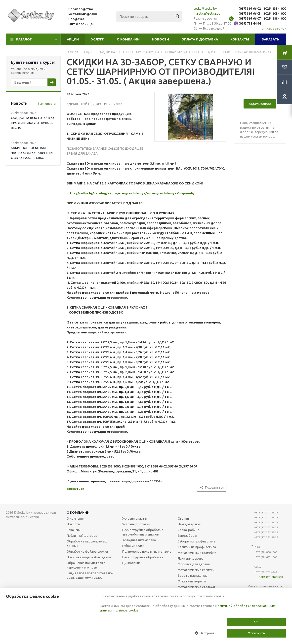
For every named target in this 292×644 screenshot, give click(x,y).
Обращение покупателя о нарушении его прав (86, 565)
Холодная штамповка (139, 540)
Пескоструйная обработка (143, 557)
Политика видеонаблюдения (89, 557)
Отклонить (256, 633)
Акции (73, 39)
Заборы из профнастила (196, 541)
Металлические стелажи (196, 587)
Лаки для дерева (191, 558)
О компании (128, 39)
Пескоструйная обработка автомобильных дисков (143, 532)
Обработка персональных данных (87, 543)
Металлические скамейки (197, 553)
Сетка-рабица (188, 530)
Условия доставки (136, 524)
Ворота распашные (193, 575)
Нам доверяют (189, 524)
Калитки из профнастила (197, 547)
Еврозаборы (187, 536)
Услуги (98, 39)
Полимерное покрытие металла (147, 551)
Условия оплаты (135, 518)
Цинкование (131, 563)
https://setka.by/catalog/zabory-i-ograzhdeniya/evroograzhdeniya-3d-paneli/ (131, 193)
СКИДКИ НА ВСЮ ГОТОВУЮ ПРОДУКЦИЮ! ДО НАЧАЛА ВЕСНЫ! (32, 123)
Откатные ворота (192, 581)
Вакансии (74, 530)
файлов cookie (127, 610)
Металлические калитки (196, 570)
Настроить (206, 633)
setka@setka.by (205, 8)
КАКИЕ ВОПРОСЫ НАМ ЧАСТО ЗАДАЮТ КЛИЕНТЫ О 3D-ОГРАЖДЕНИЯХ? (32, 153)
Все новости (47, 104)
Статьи (183, 518)
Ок (256, 622)
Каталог (24, 39)
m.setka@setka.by (207, 13)
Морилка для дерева (194, 564)
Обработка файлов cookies (88, 551)
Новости (161, 39)
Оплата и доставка (200, 39)
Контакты (240, 39)
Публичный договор (82, 536)
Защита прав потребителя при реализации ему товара (90, 575)
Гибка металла (133, 546)
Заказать (271, 39)
